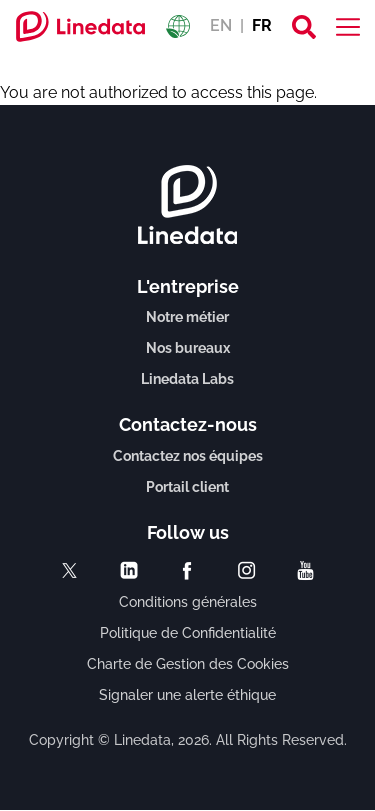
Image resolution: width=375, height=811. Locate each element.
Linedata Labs (187, 379)
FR (262, 25)
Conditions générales (188, 602)
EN (221, 25)
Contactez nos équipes (188, 456)
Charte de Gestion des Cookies (188, 664)
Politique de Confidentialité (188, 633)
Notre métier (187, 317)
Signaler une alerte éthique (187, 695)
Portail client (187, 487)
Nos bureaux (188, 348)
